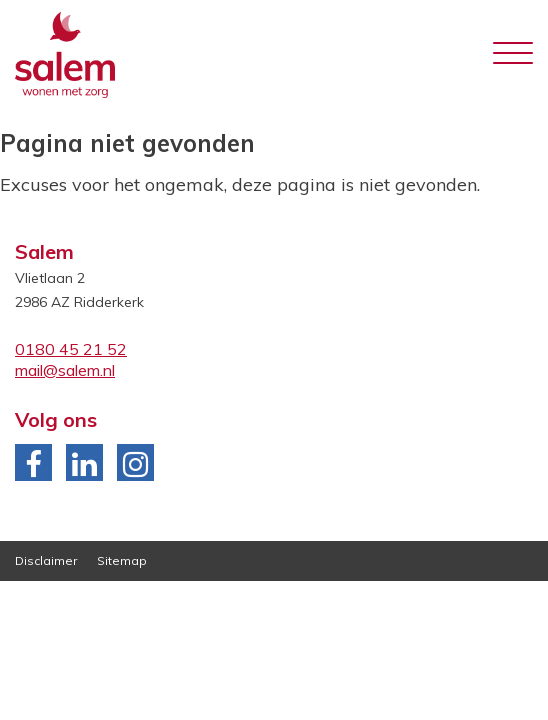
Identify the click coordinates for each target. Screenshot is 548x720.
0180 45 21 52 (71, 349)
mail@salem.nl (65, 370)
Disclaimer (46, 560)
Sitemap (122, 560)
